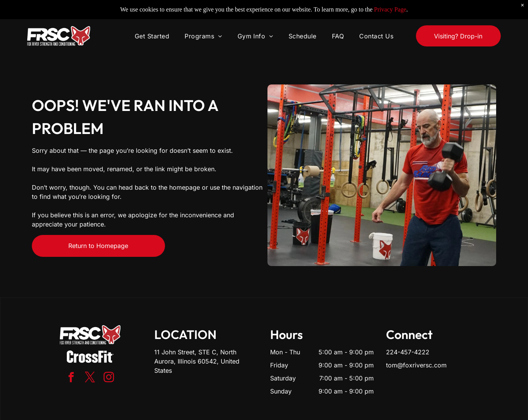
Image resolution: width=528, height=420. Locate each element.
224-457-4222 (408, 352)
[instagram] (109, 378)
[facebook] (71, 378)
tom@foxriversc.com (416, 365)
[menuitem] (152, 25)
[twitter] (90, 378)
